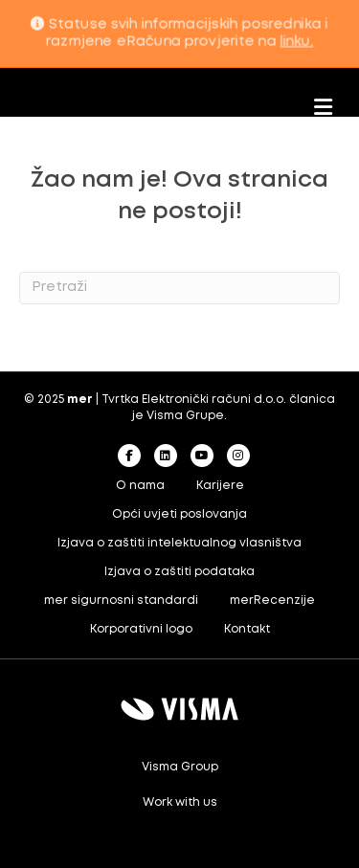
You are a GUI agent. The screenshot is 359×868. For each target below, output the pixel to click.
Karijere (220, 486)
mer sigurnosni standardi (121, 601)
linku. (296, 41)
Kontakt (247, 629)
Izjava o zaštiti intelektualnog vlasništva (179, 543)
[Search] (179, 288)
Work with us (180, 802)
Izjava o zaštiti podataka (179, 572)
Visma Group (180, 767)
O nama (140, 486)
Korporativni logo (141, 629)
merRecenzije (272, 601)
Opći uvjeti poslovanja (179, 514)
